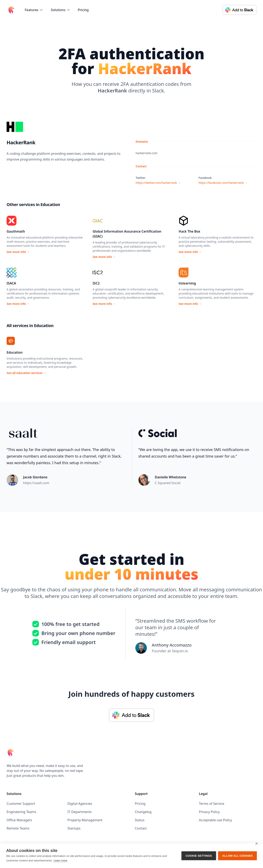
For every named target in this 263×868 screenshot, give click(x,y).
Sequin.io (180, 651)
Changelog (143, 812)
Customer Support (21, 804)
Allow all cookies (237, 856)
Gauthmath (16, 231)
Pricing (83, 10)
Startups (74, 828)
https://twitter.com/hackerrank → (158, 183)
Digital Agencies (80, 804)
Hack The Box (189, 231)
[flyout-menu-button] (34, 10)
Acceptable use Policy (216, 820)
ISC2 (96, 283)
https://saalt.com (36, 483)
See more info (18, 252)
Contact (141, 828)
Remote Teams (18, 828)
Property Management (85, 820)
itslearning (187, 283)
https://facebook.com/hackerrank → (223, 183)
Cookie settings (199, 856)
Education (15, 352)
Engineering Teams (21, 812)
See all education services (26, 373)
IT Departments (79, 812)
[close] (257, 843)
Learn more (60, 860)
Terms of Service (212, 804)
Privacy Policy (209, 812)
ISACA (11, 283)
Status (140, 820)
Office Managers (19, 820)
